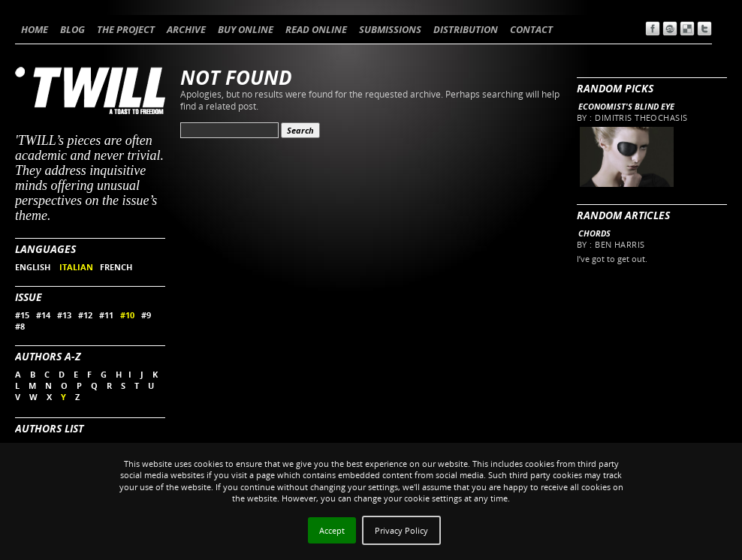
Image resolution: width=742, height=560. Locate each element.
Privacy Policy (401, 530)
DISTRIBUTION (466, 29)
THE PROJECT (126, 29)
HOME (35, 29)
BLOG (72, 29)
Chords (594, 233)
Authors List (49, 428)
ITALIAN (76, 267)
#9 (146, 315)
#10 (127, 315)
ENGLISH (34, 267)
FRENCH (116, 267)
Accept (332, 530)
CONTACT (531, 29)
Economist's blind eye (626, 106)
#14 (43, 315)
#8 (20, 326)
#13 (64, 315)
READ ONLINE (316, 29)
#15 (22, 315)
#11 (106, 315)
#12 (85, 315)
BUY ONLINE (246, 29)
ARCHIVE (186, 29)
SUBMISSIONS (390, 29)
